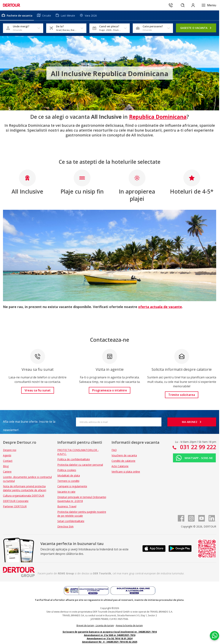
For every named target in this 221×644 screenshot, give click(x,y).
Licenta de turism (105, 625)
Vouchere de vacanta (124, 455)
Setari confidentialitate (71, 521)
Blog (6, 466)
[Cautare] (183, 5)
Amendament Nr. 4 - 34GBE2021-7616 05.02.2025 (110, 642)
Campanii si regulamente (72, 486)
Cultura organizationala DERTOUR (24, 496)
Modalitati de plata (69, 475)
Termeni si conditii (68, 481)
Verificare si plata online (126, 472)
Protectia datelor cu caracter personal (80, 465)
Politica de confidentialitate (74, 459)
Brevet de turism (85, 625)
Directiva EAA (65, 526)
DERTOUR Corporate (16, 501)
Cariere (7, 472)
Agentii (7, 455)
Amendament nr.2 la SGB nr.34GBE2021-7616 (110, 635)
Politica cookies (67, 470)
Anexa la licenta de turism (129, 625)
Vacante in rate (66, 492)
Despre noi (10, 450)
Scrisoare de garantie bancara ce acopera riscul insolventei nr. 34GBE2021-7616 (110, 632)
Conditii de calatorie (123, 461)
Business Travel (67, 506)
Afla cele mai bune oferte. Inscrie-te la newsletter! (29, 423)
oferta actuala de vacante (160, 307)
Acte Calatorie (120, 466)
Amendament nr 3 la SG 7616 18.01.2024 (110, 639)
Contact (8, 461)
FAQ (114, 450)
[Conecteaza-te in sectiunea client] (193, 5)
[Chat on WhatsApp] (214, 636)
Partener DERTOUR (15, 506)
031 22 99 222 (197, 447)
